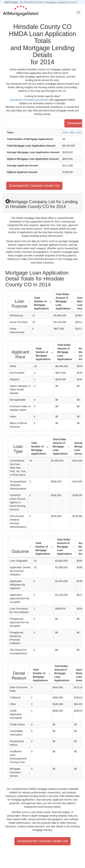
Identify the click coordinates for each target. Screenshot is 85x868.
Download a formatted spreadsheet (29, 100)
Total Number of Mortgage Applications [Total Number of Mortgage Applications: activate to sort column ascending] (41, 303)
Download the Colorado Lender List (34, 186)
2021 (79, 132)
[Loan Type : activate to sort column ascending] (18, 447)
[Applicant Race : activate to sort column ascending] (20, 352)
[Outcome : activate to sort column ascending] (20, 547)
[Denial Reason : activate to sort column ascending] (19, 673)
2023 (65, 132)
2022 (72, 132)
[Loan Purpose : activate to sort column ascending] (20, 302)
